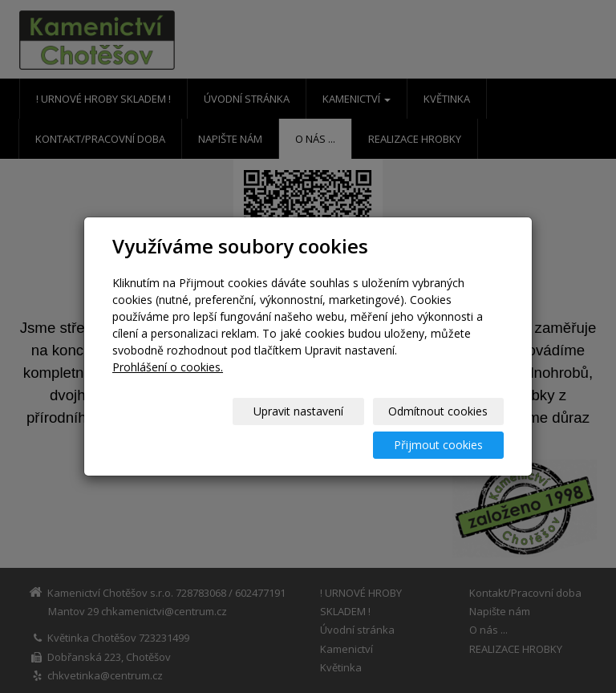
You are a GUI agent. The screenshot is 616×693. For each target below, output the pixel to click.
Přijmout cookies (442, 428)
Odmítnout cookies (310, 428)
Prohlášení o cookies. (168, 384)
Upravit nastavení (179, 428)
